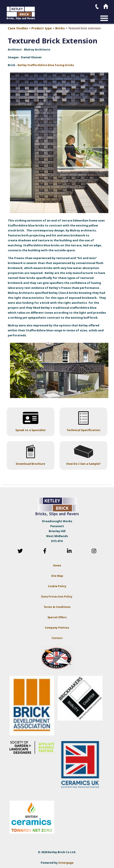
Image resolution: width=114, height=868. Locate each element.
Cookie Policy (57, 586)
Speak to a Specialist (31, 430)
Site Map (57, 576)
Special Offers (57, 617)
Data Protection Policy (57, 597)
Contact (57, 638)
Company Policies (57, 628)
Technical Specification (83, 430)
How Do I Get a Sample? (84, 464)
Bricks (60, 28)
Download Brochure (30, 464)
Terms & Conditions (57, 607)
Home (57, 565)
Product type (42, 28)
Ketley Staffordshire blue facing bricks (46, 65)
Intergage (66, 863)
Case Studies (18, 28)
